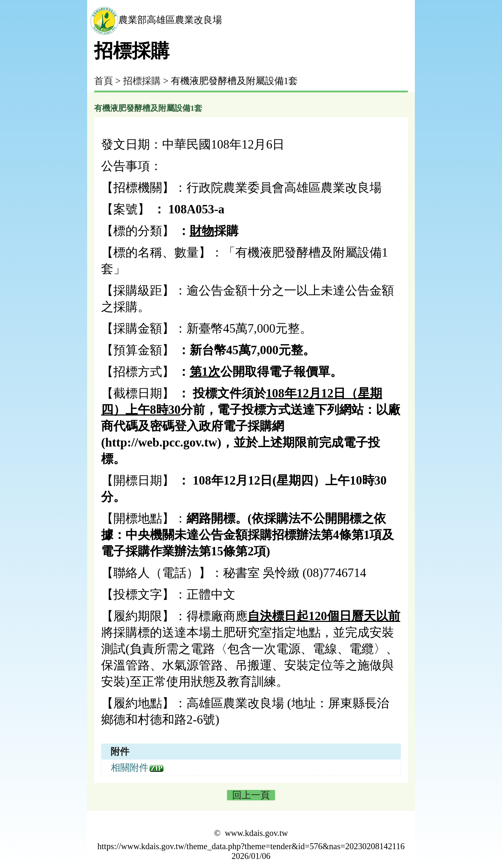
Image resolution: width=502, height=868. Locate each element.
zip (157, 768)
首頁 (104, 81)
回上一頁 (251, 795)
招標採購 (142, 81)
